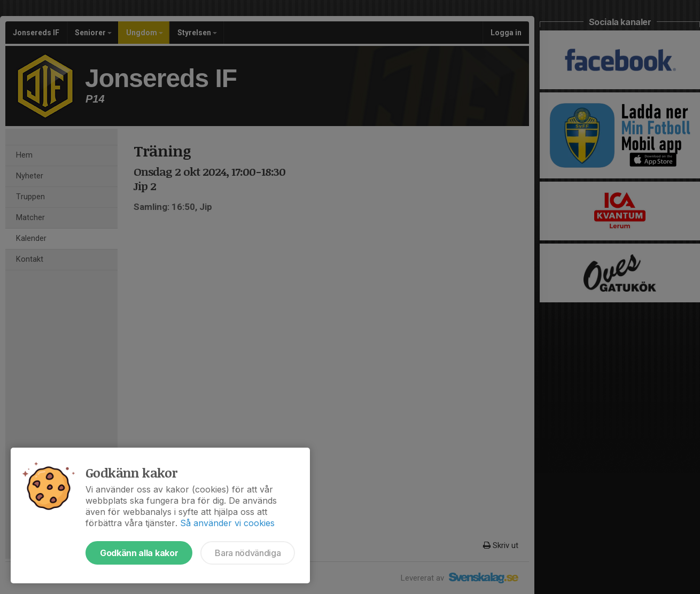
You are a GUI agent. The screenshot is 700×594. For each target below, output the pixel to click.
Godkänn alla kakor (139, 553)
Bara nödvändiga (248, 553)
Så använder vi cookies (227, 523)
